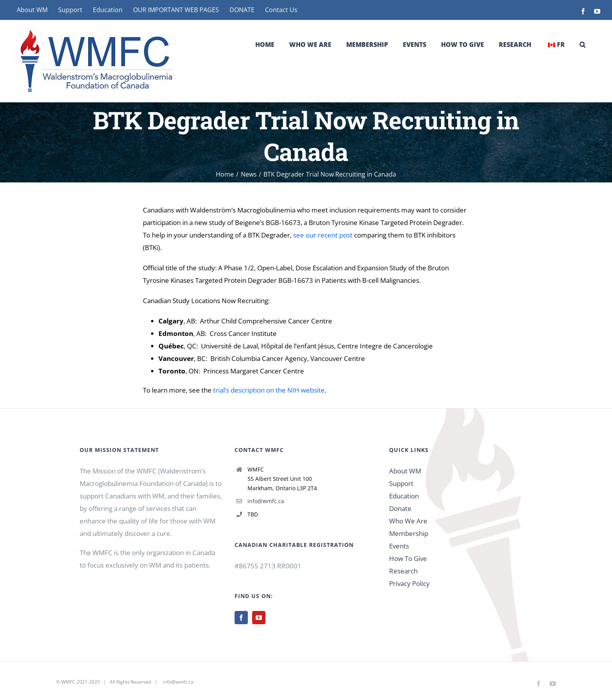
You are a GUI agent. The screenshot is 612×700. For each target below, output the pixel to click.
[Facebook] (241, 618)
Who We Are (408, 521)
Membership (409, 533)
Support (401, 483)
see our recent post (323, 235)
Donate (400, 508)
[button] (583, 45)
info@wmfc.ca (266, 501)
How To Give (408, 558)
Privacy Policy (409, 583)
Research (403, 571)
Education (404, 496)
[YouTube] (259, 618)
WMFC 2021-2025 (81, 682)
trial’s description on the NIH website (269, 390)
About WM (405, 471)
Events (399, 546)
